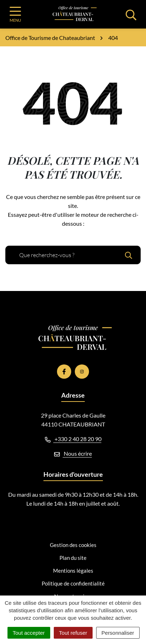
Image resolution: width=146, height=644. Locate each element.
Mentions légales (73, 571)
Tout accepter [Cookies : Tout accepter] (29, 633)
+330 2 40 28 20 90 (73, 439)
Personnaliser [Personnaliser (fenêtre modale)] (118, 633)
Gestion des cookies (73, 545)
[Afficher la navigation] (15, 14)
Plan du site (73, 558)
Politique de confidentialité (73, 583)
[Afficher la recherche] (131, 14)
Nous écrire (73, 453)
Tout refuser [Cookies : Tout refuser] (73, 633)
